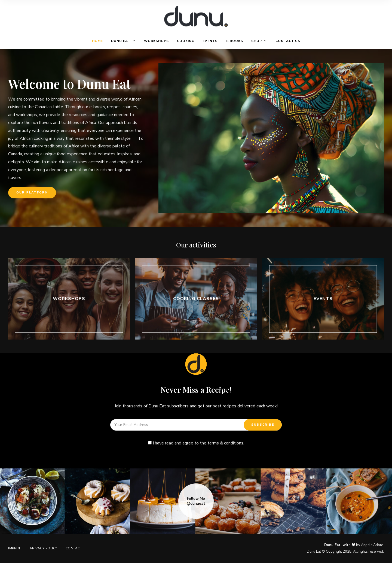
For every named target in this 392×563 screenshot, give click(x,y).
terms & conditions (225, 443)
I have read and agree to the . (196, 443)
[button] (32, 193)
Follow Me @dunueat (196, 501)
